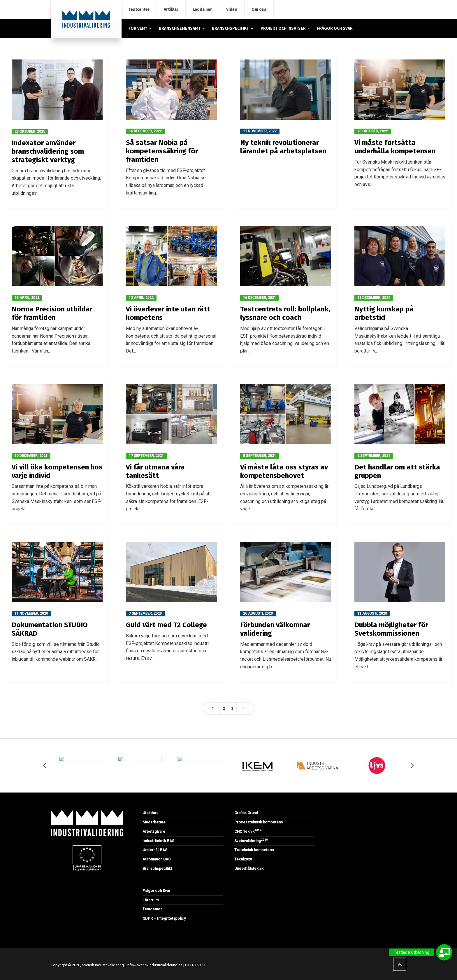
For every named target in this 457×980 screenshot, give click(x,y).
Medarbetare (154, 822)
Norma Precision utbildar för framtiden (52, 313)
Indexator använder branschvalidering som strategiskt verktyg (48, 151)
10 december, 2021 (31, 456)
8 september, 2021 (260, 456)
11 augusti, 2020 (372, 613)
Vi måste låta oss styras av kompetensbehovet (284, 471)
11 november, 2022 (260, 131)
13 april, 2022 (27, 298)
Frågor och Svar (156, 891)
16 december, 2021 (260, 298)
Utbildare (151, 813)
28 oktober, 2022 (373, 131)
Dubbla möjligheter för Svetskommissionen (391, 629)
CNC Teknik (248, 831)
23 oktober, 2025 (30, 132)
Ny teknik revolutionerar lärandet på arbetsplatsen (283, 147)
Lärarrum (151, 900)
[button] (444, 952)
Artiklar (171, 9)
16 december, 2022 (145, 131)
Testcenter (139, 9)
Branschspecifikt (157, 868)
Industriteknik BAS (158, 841)
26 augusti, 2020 (258, 613)
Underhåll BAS (155, 850)
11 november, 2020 (31, 613)
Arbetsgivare (154, 831)
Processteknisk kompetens (259, 822)
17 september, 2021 (146, 456)
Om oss (259, 9)
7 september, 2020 (145, 613)
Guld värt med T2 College (166, 625)
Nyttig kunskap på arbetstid (384, 313)
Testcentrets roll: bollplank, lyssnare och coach (285, 313)
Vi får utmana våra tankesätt (155, 471)
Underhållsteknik (249, 868)
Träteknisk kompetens (254, 850)
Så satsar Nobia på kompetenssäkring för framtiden (162, 151)
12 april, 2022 (141, 298)
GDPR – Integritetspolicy (164, 918)
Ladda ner (202, 9)
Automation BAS (157, 859)
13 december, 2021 (374, 298)
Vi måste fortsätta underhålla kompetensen (395, 147)
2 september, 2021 (374, 456)
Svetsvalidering (251, 841)
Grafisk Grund (246, 813)
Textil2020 (243, 859)
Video (232, 10)
